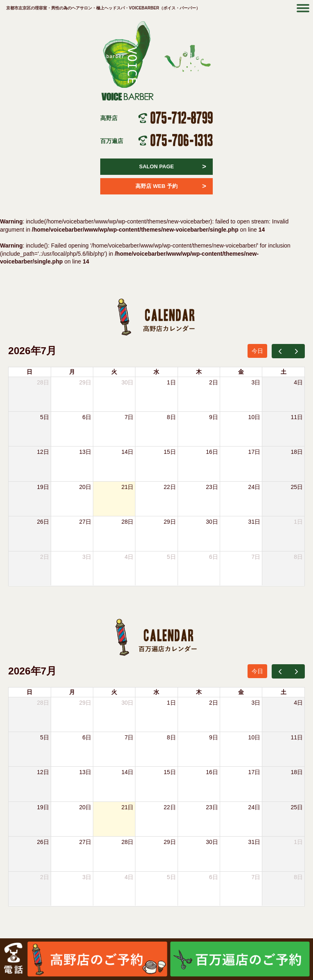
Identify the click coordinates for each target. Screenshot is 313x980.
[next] (296, 351)
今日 (257, 351)
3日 (256, 382)
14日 (128, 452)
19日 (43, 487)
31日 (254, 522)
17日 (254, 452)
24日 (254, 487)
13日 (85, 452)
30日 (128, 382)
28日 (128, 522)
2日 (214, 382)
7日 (129, 417)
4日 (298, 382)
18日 (297, 452)
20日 (85, 487)
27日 (85, 522)
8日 (171, 417)
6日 (87, 417)
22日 (170, 487)
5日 (45, 417)
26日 (43, 522)
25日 (297, 487)
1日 (171, 382)
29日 (85, 382)
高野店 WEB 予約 (171, 186)
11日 (297, 417)
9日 (214, 417)
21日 (128, 487)
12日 (43, 452)
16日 (212, 452)
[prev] (280, 351)
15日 (170, 452)
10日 (254, 417)
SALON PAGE (173, 167)
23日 (212, 487)
